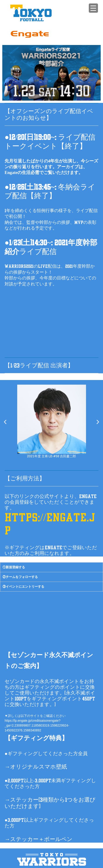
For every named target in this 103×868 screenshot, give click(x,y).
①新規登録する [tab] (14, 567)
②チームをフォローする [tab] (20, 577)
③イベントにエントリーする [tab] (23, 587)
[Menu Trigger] (93, 8)
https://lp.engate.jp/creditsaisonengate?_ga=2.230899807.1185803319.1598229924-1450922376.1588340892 (37, 725)
